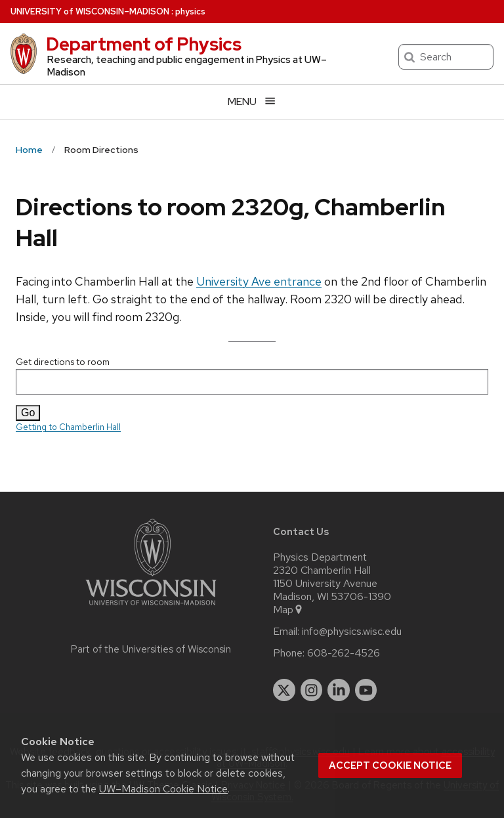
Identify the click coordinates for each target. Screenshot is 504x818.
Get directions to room (252, 375)
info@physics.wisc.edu (352, 632)
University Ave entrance (259, 281)
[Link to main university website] (151, 608)
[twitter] (284, 690)
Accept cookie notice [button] (390, 765)
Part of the (151, 649)
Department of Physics (144, 44)
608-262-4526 (344, 653)
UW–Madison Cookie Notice (163, 789)
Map (288, 610)
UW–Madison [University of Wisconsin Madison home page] (90, 11)
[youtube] (366, 690)
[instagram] (312, 690)
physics (190, 11)
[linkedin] (339, 690)
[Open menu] (252, 101)
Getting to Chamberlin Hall (68, 427)
